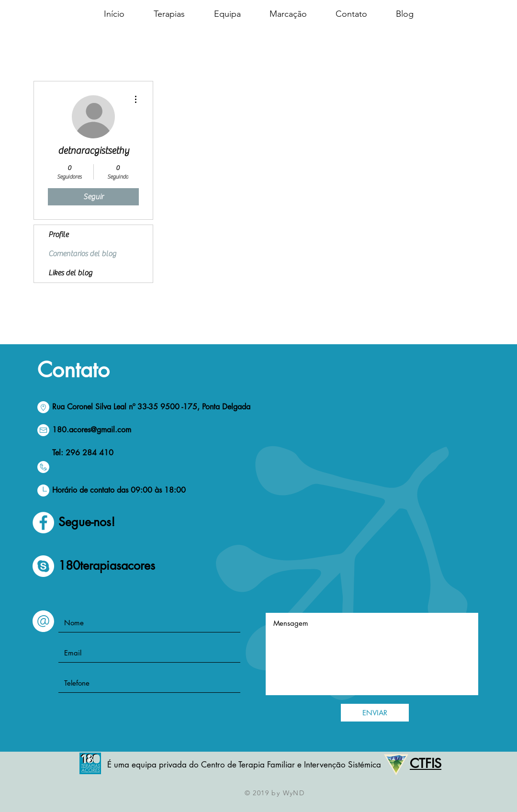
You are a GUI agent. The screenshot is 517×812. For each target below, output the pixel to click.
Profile (58, 235)
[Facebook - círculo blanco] (43, 523)
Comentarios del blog (82, 254)
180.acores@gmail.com (92, 430)
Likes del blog (70, 273)
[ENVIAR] (375, 713)
